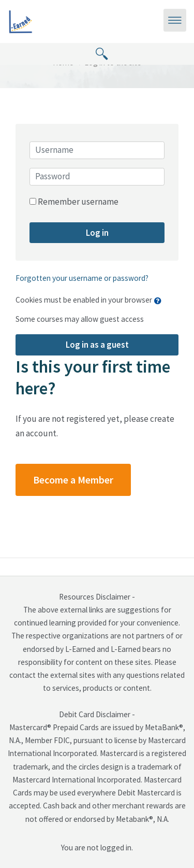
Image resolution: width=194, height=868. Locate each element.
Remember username (78, 202)
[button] (160, 301)
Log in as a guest (97, 345)
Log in (97, 233)
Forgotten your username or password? (82, 278)
